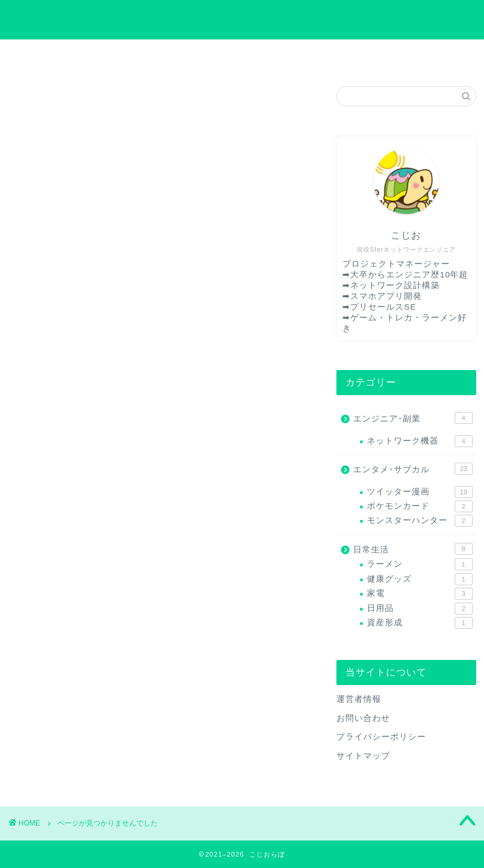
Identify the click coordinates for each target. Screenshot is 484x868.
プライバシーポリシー (299, 55)
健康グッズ (419, 579)
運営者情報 (359, 699)
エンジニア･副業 (86, 600)
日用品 (419, 609)
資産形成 (419, 623)
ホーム (70, 55)
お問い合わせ (185, 55)
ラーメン (419, 564)
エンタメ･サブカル (91, 617)
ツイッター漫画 (419, 492)
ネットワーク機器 (419, 441)
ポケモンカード (419, 506)
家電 (419, 594)
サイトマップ (414, 55)
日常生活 (68, 633)
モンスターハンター (419, 521)
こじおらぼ (242, 19)
